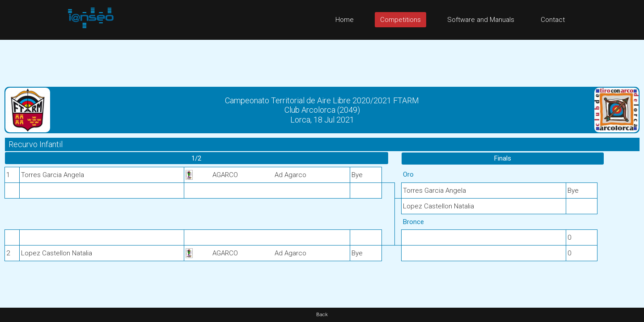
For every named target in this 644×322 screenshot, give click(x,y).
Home (345, 20)
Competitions (400, 20)
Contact (553, 20)
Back (322, 315)
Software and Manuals (481, 20)
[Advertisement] (322, 60)
